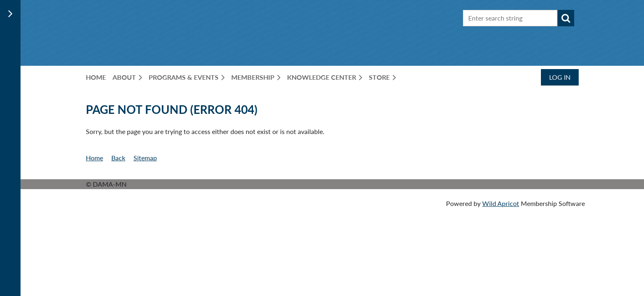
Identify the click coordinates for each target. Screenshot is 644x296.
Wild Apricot (501, 203)
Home (94, 158)
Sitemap (145, 158)
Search (566, 18)
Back (118, 158)
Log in (560, 77)
